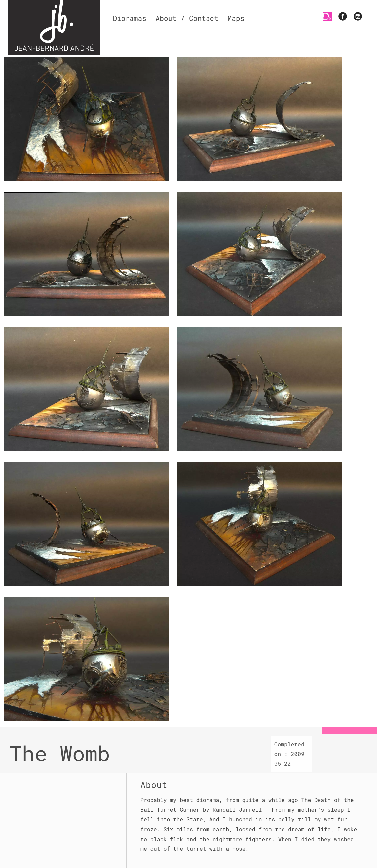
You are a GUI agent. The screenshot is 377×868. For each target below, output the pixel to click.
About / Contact (187, 18)
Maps (236, 18)
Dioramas (130, 18)
